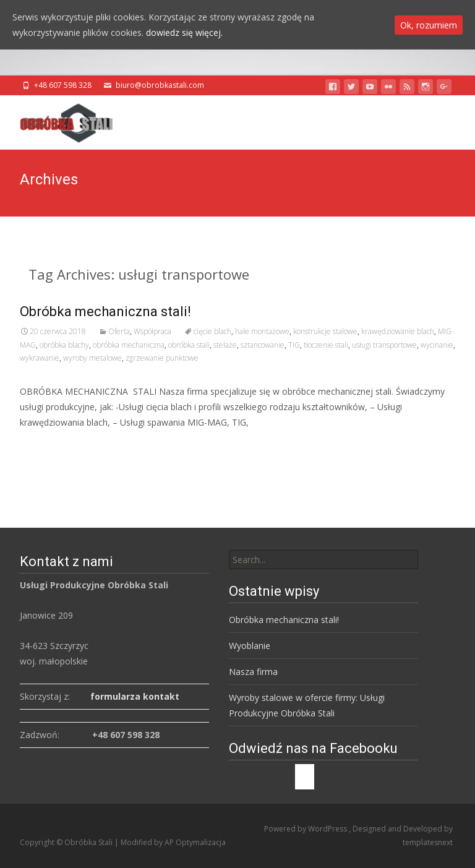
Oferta (119, 331)
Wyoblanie (250, 646)
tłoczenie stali (326, 345)
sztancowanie (263, 345)
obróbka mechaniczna (129, 345)
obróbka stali (189, 345)
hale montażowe (262, 331)
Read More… (47, 445)
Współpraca (152, 331)
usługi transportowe (384, 345)
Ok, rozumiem (429, 25)
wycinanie (437, 345)
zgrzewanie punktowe (162, 358)
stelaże (225, 345)
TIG (294, 345)
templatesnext (428, 842)
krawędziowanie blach (398, 331)
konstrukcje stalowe (325, 331)
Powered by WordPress (306, 829)
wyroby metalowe (92, 358)
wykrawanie (40, 358)
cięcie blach (212, 331)
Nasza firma (253, 672)
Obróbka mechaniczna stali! (105, 312)
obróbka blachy (64, 345)
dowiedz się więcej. (184, 32)
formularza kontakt (135, 696)
